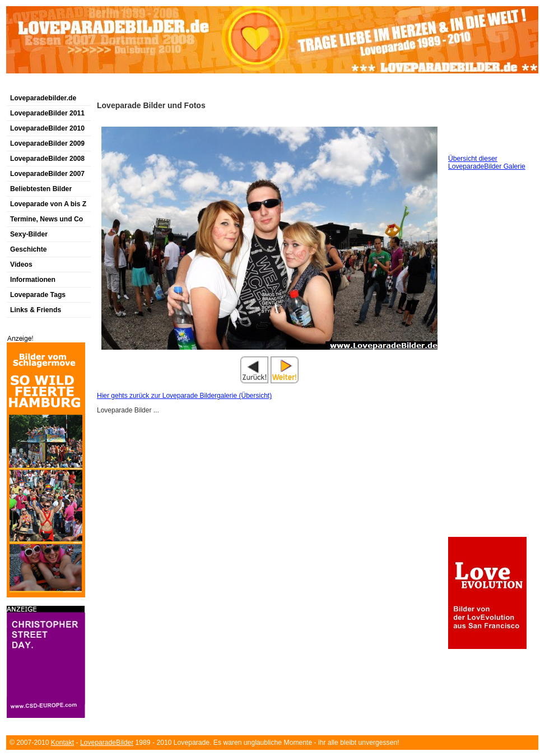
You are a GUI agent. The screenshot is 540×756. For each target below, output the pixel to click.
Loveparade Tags (38, 295)
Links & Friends (36, 310)
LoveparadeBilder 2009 (47, 143)
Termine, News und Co (46, 219)
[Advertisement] (137, 86)
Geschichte (29, 249)
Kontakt (62, 743)
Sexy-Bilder (29, 234)
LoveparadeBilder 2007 (47, 174)
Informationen (33, 280)
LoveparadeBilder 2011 (47, 113)
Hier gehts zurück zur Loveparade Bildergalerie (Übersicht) (184, 396)
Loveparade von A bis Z (48, 204)
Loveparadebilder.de (43, 98)
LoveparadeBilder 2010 (47, 128)
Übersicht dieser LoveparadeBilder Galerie (487, 163)
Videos (21, 265)
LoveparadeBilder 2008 (47, 159)
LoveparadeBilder (107, 743)
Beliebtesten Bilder (41, 189)
